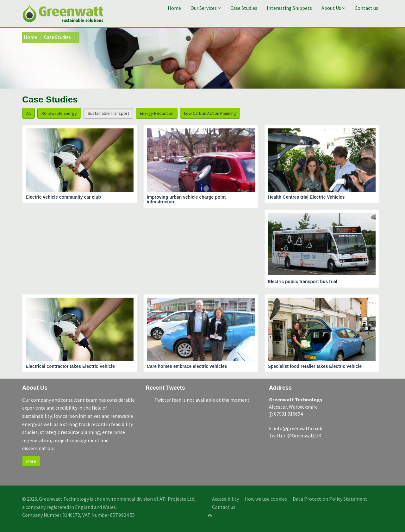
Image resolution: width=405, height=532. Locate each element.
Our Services (206, 8)
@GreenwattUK (304, 436)
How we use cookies (266, 499)
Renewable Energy (59, 113)
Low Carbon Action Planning (210, 113)
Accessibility (225, 499)
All (28, 113)
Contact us (366, 8)
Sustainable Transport (108, 113)
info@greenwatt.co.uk (298, 428)
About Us (333, 8)
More (31, 461)
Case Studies (244, 8)
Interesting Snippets (289, 8)
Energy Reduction (157, 113)
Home (174, 8)
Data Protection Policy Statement (330, 499)
